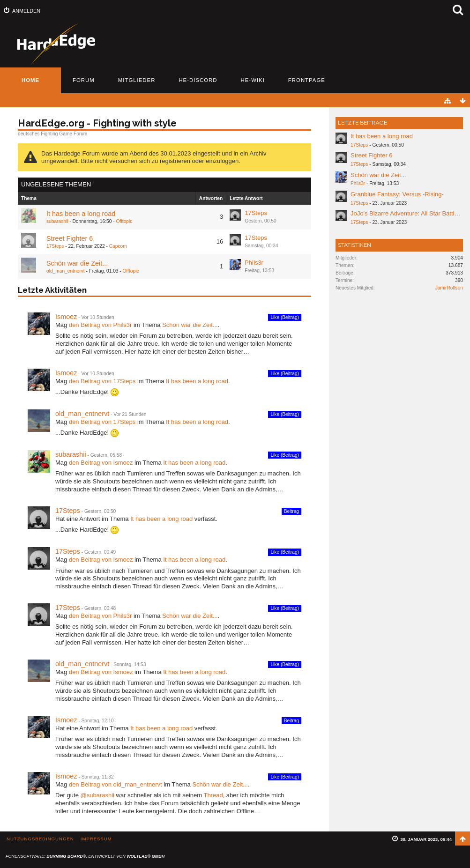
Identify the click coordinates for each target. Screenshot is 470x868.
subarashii (57, 221)
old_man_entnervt (66, 271)
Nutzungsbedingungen (40, 839)
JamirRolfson (449, 288)
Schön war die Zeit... (77, 263)
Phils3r (254, 263)
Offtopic (124, 221)
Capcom (118, 246)
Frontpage (307, 80)
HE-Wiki (253, 80)
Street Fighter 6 (70, 238)
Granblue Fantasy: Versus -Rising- (397, 194)
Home (30, 80)
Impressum (96, 839)
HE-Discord (198, 80)
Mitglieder (137, 80)
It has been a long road (81, 214)
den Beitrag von (100, 325)
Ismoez (66, 317)
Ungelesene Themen (56, 184)
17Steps (256, 213)
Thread (213, 795)
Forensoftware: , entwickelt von (85, 856)
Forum (84, 80)
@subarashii (97, 795)
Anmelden (26, 11)
